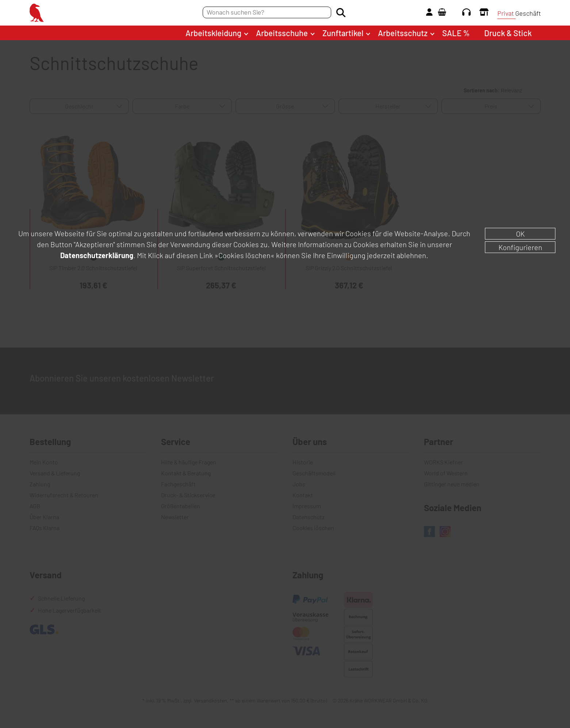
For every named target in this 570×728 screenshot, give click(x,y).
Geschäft (528, 13)
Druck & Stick (508, 33)
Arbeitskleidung (213, 33)
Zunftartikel (343, 33)
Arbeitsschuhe (282, 33)
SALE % (456, 33)
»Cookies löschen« (244, 255)
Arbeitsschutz (403, 33)
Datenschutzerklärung (97, 255)
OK (520, 234)
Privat (506, 13)
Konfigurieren (520, 247)
